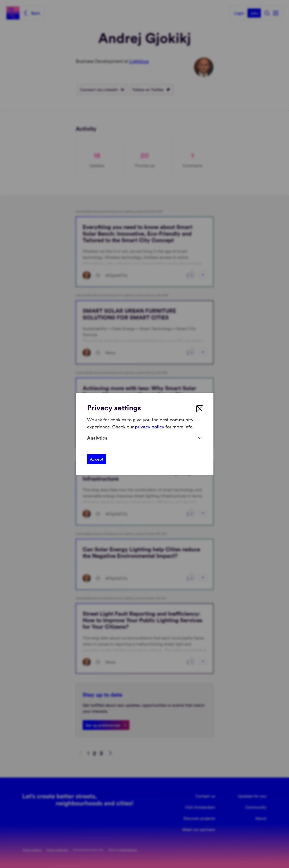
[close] (200, 409)
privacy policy (150, 427)
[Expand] (145, 438)
